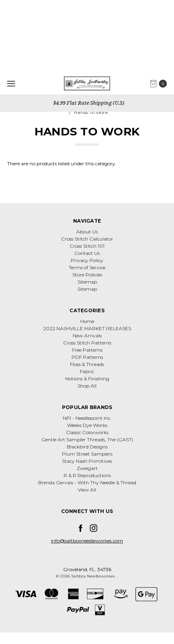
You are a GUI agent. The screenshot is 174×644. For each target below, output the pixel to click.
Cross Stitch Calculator (87, 239)
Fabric (87, 371)
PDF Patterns (87, 357)
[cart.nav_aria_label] (160, 84)
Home (87, 321)
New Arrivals (87, 336)
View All (87, 490)
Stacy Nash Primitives (87, 461)
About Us (87, 232)
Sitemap (87, 282)
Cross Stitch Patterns (87, 343)
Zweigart (87, 468)
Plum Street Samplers (87, 454)
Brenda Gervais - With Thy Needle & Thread (87, 483)
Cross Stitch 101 (87, 246)
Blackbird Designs (87, 447)
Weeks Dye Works (87, 425)
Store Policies (87, 275)
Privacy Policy (87, 260)
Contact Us (87, 253)
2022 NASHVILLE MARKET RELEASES (87, 328)
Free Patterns (87, 350)
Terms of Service (87, 267)
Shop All (87, 386)
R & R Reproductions (87, 475)
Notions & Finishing (87, 379)
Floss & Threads (87, 364)
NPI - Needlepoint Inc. (87, 418)
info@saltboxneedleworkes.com (87, 541)
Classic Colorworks (87, 432)
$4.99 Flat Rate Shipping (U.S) (88, 103)
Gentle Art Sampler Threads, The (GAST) (87, 439)
